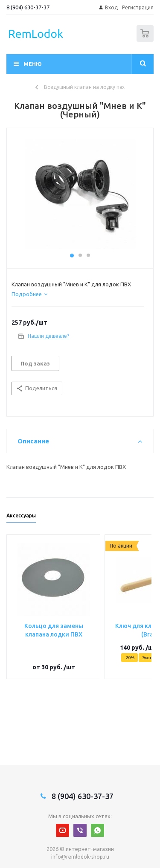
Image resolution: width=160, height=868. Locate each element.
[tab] (29, 294)
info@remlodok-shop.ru (80, 857)
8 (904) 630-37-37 (28, 7)
